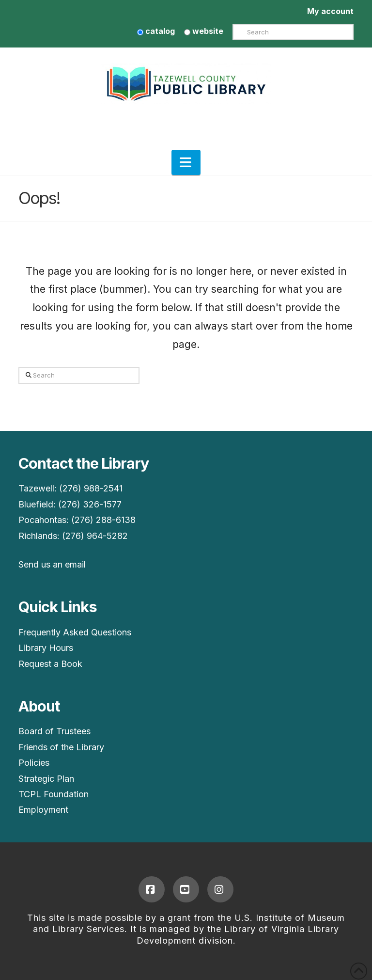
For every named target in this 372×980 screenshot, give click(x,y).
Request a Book (50, 664)
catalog (156, 31)
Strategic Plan (46, 779)
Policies (34, 763)
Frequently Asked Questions (75, 632)
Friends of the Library (61, 747)
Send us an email (52, 564)
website (204, 31)
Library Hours (46, 648)
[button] (186, 162)
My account (330, 11)
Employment (43, 810)
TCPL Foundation (54, 794)
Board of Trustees (54, 731)
